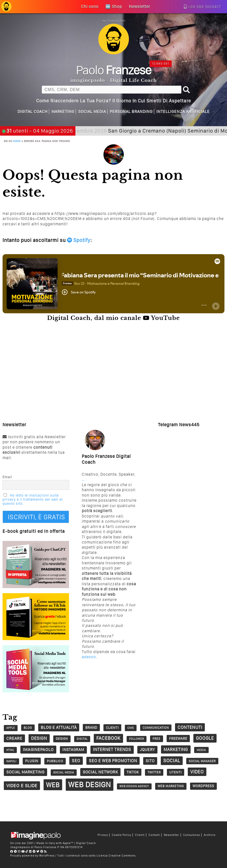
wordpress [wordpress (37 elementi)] (203, 786)
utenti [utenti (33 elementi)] (176, 772)
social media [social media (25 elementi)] (64, 772)
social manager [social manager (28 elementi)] (202, 761)
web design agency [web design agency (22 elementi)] (134, 786)
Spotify (79, 240)
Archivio (210, 835)
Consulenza (192, 835)
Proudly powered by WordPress (32, 856)
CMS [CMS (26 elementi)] (131, 728)
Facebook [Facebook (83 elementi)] (108, 738)
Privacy (103, 835)
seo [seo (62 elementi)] (76, 761)
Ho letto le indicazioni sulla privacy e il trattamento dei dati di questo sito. (33, 499)
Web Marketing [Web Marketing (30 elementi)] (171, 786)
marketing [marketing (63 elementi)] (176, 749)
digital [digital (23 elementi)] (82, 739)
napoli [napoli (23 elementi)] (11, 761)
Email (7, 477)
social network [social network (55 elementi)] (100, 772)
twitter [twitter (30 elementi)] (154, 772)
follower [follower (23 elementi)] (137, 739)
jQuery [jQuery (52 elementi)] (147, 750)
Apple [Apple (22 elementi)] (11, 728)
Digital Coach (33, 112)
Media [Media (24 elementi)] (201, 750)
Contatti (154, 835)
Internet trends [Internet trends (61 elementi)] (112, 749)
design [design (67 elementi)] (39, 738)
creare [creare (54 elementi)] (14, 738)
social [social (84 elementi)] (172, 761)
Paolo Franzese (45, 847)
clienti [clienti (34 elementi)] (112, 728)
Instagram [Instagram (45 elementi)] (73, 750)
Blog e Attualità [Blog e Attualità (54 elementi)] (59, 727)
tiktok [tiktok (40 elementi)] (133, 772)
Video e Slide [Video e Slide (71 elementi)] (22, 786)
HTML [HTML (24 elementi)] (10, 750)
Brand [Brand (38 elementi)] (91, 728)
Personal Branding (131, 112)
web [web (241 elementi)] (53, 785)
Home (17, 141)
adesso (89, 657)
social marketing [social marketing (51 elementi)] (25, 772)
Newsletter (172, 835)
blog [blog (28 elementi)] (28, 728)
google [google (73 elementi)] (205, 738)
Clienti (140, 835)
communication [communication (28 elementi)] (156, 728)
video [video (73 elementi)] (197, 772)
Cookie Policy (122, 835)
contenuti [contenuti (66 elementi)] (190, 727)
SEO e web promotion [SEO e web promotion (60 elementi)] (113, 761)
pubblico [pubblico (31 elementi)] (55, 761)
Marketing (63, 112)
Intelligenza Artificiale (183, 112)
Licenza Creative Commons (116, 856)
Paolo (113, 70)
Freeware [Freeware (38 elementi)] (178, 739)
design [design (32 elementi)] (62, 739)
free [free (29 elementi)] (157, 739)
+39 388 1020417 (204, 7)
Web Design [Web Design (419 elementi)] (90, 785)
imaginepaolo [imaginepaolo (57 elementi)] (38, 749)
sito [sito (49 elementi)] (150, 761)
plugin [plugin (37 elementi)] (32, 761)
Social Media (92, 112)
